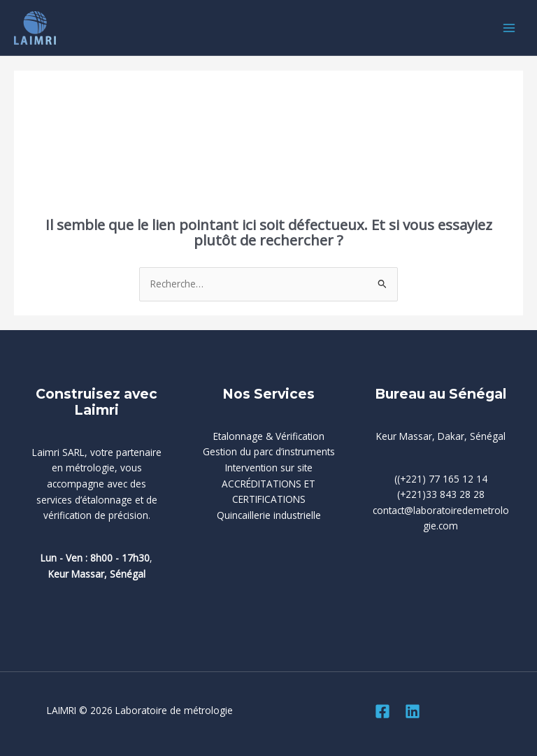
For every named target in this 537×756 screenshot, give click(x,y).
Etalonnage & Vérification (269, 436)
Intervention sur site (269, 468)
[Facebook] (382, 711)
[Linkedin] (413, 711)
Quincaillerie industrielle (269, 515)
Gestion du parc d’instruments (269, 451)
